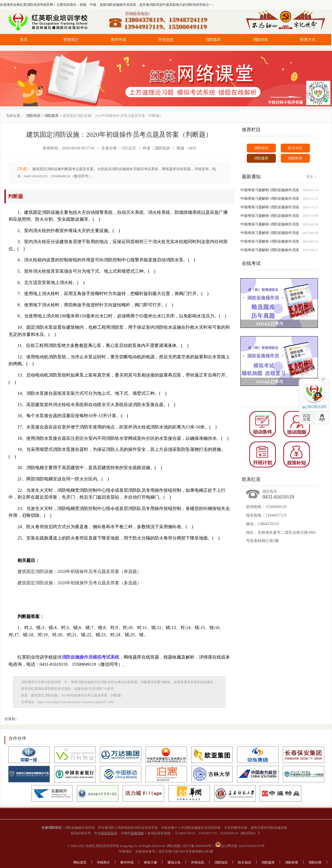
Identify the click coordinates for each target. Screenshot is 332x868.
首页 (24, 40)
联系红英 (251, 479)
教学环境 (118, 40)
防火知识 (295, 148)
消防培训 (33, 116)
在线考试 (251, 263)
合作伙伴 (17, 738)
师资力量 (151, 862)
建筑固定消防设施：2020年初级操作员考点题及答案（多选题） (79, 583)
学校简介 (71, 40)
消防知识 (261, 148)
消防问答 (260, 40)
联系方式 (308, 40)
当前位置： (15, 116)
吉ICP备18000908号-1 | (199, 846)
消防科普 (295, 158)
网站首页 (80, 862)
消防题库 (213, 40)
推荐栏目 (251, 130)
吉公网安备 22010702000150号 (240, 846)
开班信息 (166, 40)
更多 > (311, 177)
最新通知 (251, 177)
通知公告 (174, 862)
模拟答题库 (109, 833)
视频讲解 (137, 833)
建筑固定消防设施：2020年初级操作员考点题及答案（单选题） (79, 571)
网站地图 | (174, 846)
